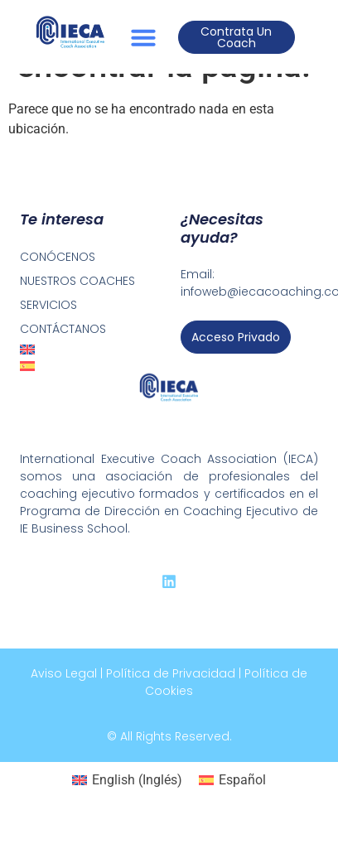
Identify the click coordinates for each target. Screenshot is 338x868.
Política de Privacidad (171, 673)
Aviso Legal (64, 673)
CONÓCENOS (58, 257)
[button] (143, 37)
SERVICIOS (48, 305)
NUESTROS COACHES (77, 281)
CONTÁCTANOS (63, 329)
